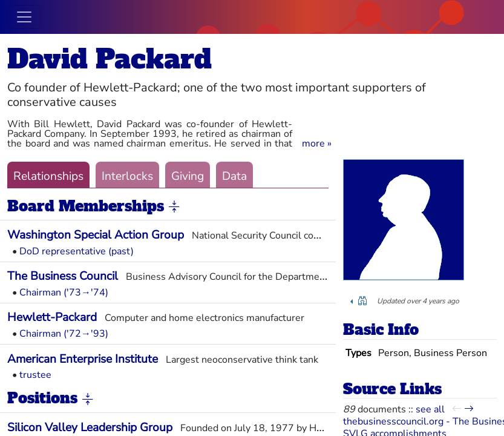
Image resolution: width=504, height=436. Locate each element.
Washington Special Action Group (96, 235)
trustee (35, 375)
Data (234, 176)
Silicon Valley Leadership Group (90, 428)
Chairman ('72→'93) (64, 334)
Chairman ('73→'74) (64, 292)
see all (430, 409)
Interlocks (127, 176)
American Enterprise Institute (83, 359)
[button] (317, 144)
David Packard (110, 59)
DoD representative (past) (77, 251)
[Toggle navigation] (24, 17)
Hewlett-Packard (52, 317)
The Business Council (63, 276)
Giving (188, 176)
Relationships (48, 176)
